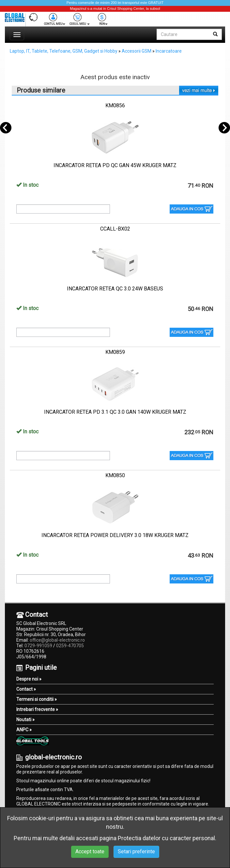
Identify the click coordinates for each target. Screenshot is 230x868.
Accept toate (90, 851)
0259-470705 (70, 646)
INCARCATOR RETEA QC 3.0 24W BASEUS (115, 289)
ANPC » (24, 730)
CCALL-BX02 (115, 229)
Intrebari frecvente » (37, 709)
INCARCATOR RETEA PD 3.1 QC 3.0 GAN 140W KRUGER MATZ (115, 412)
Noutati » (25, 720)
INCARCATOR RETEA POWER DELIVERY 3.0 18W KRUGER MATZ (115, 535)
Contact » (26, 689)
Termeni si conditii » (37, 699)
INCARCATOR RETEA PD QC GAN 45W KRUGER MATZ (115, 165)
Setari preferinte (136, 851)
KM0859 (115, 352)
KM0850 (115, 475)
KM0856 (115, 105)
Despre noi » (29, 679)
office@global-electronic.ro (57, 640)
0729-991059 (38, 646)
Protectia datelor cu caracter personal (166, 838)
